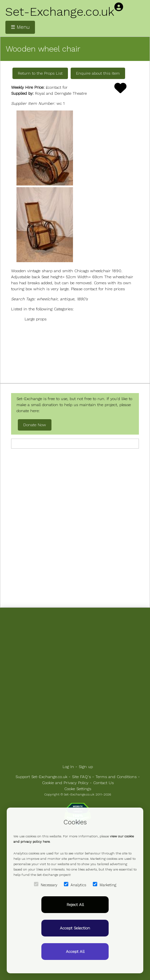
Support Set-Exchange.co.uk (41, 777)
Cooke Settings (78, 789)
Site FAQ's (81, 777)
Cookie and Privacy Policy (65, 783)
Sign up (86, 767)
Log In (68, 767)
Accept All (75, 952)
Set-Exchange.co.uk (60, 12)
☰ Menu (20, 27)
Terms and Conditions (116, 777)
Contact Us (103, 783)
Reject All (75, 905)
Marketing (105, 885)
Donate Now (35, 425)
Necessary (46, 885)
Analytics (75, 885)
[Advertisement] (75, 352)
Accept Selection (75, 928)
